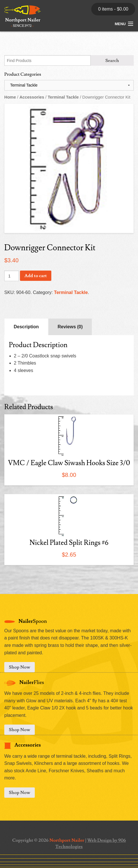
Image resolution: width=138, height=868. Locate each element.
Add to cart (36, 276)
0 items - (113, 9)
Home (10, 97)
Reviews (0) (70, 327)
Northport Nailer (67, 840)
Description (26, 327)
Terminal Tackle (63, 97)
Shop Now (20, 667)
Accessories (32, 97)
